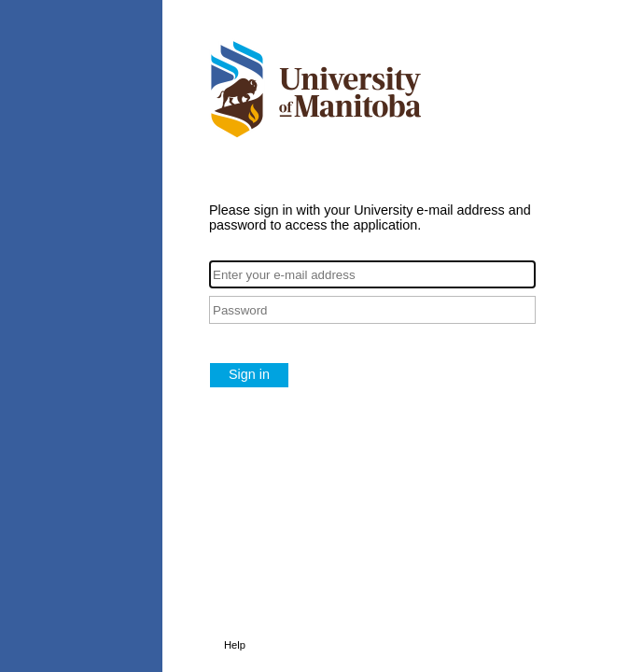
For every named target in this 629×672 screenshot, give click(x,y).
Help (235, 645)
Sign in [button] (249, 374)
